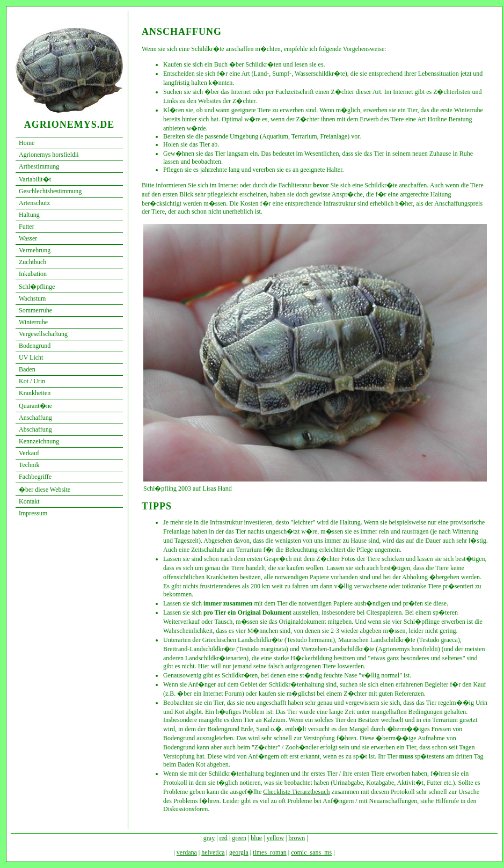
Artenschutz (34, 203)
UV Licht (31, 358)
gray (209, 838)
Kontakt (29, 501)
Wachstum (32, 298)
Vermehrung (35, 250)
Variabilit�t (35, 179)
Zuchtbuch (32, 262)
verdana (187, 852)
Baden (27, 369)
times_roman (270, 852)
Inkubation (33, 274)
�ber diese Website (45, 490)
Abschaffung (35, 429)
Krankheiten (35, 393)
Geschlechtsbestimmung (50, 191)
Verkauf (29, 453)
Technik (29, 465)
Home (27, 143)
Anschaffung (35, 418)
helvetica (213, 852)
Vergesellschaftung (43, 334)
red (224, 838)
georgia (239, 852)
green (239, 838)
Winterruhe (33, 322)
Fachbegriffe (35, 477)
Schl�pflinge (37, 287)
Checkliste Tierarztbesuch (296, 792)
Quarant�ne (35, 406)
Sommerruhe (35, 310)
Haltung (29, 215)
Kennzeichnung (39, 441)
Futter (27, 227)
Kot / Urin (32, 381)
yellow (275, 838)
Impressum (33, 513)
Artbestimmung (39, 166)
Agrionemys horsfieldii (49, 155)
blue (256, 838)
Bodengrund (35, 346)
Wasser (28, 238)
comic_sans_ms (311, 852)
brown (297, 838)
